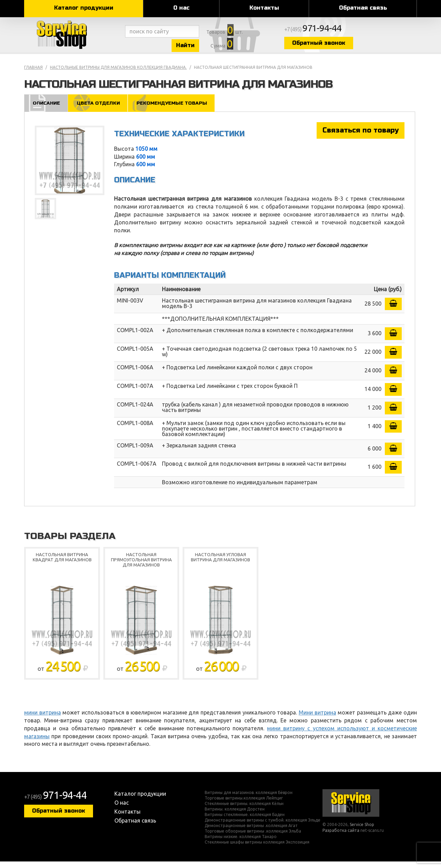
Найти (203, 48)
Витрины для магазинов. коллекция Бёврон (249, 799)
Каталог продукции (84, 8)
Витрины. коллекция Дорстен (235, 816)
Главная (33, 73)
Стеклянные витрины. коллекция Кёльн (244, 810)
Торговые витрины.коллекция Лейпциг (244, 805)
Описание (47, 109)
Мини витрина (317, 719)
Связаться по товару (361, 136)
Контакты (264, 8)
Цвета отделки (101, 109)
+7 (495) (353, 32)
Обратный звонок (357, 46)
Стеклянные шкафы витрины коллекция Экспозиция (257, 849)
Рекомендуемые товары (178, 109)
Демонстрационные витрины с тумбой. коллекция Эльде (263, 827)
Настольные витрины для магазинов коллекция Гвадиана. (118, 73)
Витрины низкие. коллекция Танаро (241, 843)
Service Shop (73, 38)
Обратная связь (363, 8)
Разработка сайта (341, 837)
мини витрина (43, 719)
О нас (181, 8)
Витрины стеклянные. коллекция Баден (245, 821)
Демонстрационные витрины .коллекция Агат (251, 832)
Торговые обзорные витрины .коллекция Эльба (253, 838)
